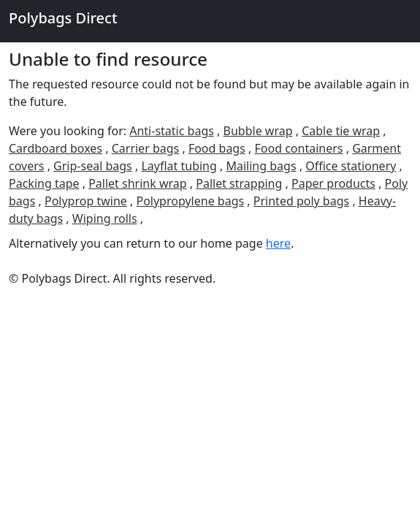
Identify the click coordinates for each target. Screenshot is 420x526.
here (278, 243)
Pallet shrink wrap (137, 183)
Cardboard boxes (56, 148)
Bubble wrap (258, 131)
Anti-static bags (172, 131)
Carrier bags (146, 148)
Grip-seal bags (93, 166)
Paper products (333, 183)
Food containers (299, 148)
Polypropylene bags (190, 201)
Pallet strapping (239, 183)
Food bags (217, 148)
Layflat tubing (179, 166)
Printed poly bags (301, 201)
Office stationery (351, 166)
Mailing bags (261, 166)
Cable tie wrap (341, 131)
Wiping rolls (105, 218)
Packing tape (44, 183)
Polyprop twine (86, 201)
